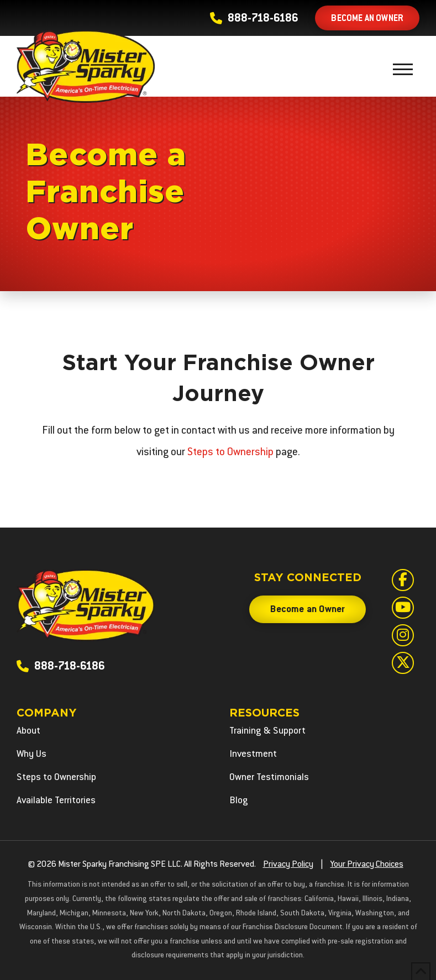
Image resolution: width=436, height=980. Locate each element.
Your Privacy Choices (367, 865)
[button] (403, 69)
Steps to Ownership (230, 453)
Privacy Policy (288, 865)
